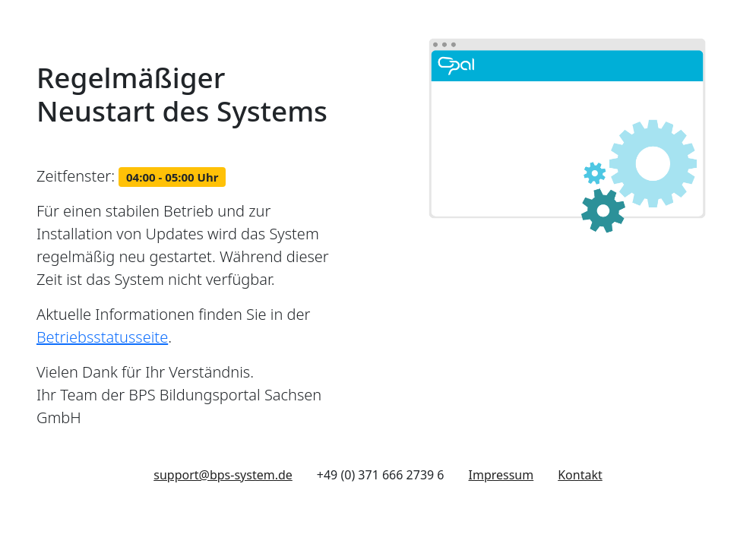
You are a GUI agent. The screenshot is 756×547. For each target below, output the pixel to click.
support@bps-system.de (223, 475)
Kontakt (580, 475)
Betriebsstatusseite (102, 337)
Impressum (501, 475)
